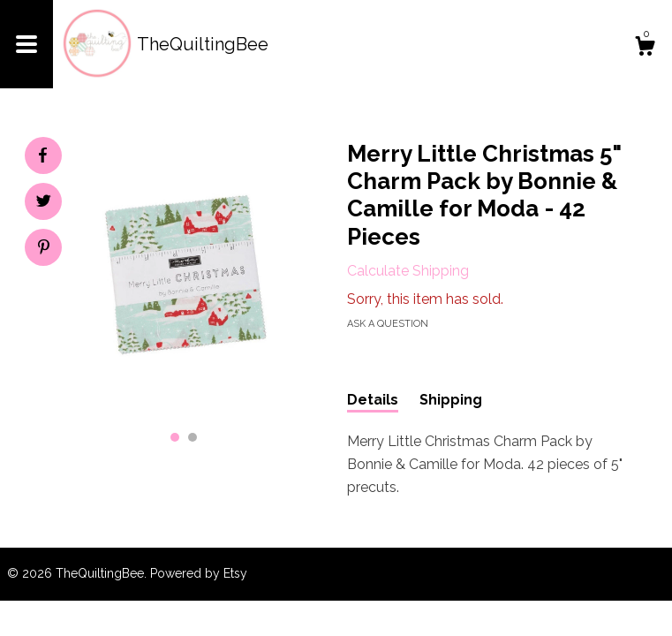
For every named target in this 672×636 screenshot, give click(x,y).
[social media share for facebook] (42, 155)
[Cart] (645, 49)
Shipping (451, 400)
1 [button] (175, 437)
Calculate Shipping (408, 271)
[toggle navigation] (26, 44)
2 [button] (193, 437)
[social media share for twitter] (44, 203)
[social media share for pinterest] (44, 249)
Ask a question (388, 324)
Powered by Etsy (199, 573)
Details (373, 400)
